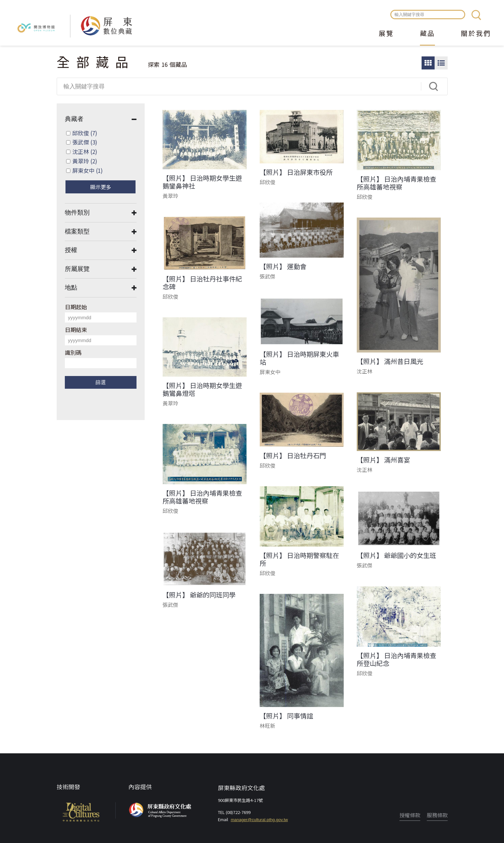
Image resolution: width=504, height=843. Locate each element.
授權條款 (410, 815)
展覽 (386, 34)
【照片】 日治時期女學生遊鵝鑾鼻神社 (202, 182)
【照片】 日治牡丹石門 (293, 456)
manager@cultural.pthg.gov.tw (259, 820)
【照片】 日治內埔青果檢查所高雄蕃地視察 (396, 183)
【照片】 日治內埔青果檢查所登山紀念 (396, 659)
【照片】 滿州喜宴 (383, 460)
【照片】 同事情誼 (286, 716)
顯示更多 (101, 187)
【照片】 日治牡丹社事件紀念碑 (202, 283)
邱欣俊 (85, 133)
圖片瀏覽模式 (428, 63)
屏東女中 (87, 170)
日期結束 (76, 330)
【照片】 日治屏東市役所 (296, 172)
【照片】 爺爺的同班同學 (199, 595)
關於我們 (476, 34)
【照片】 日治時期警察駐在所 (299, 559)
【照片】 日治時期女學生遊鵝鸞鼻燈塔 (202, 389)
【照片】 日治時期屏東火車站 (299, 358)
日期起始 (76, 307)
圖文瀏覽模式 (441, 63)
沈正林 (85, 151)
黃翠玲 (85, 161)
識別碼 (73, 352)
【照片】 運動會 (283, 266)
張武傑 (85, 142)
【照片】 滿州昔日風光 (390, 361)
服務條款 (437, 815)
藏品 (427, 34)
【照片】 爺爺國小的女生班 (396, 555)
